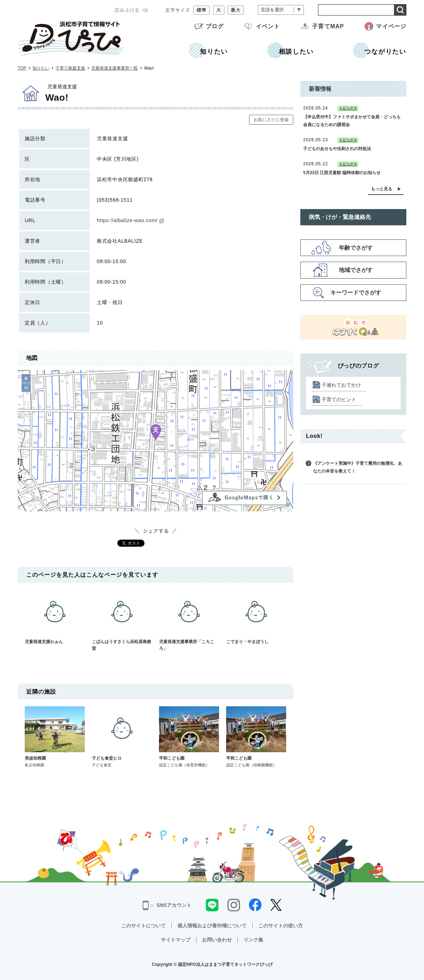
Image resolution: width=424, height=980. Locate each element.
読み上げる (127, 10)
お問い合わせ (217, 940)
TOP (22, 68)
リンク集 (253, 940)
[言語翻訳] (281, 10)
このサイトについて (143, 926)
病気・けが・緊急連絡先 (340, 217)
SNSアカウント (167, 905)
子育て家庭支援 (70, 68)
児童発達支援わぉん (55, 617)
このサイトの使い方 (281, 926)
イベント (268, 26)
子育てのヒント (339, 399)
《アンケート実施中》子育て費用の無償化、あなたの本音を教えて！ (358, 467)
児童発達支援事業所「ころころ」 (189, 620)
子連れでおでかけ (341, 385)
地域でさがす (356, 270)
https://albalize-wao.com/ (130, 220)
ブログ (215, 26)
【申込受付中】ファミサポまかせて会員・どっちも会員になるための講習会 (352, 121)
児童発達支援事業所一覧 (114, 68)
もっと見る (382, 189)
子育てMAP (328, 26)
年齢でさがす (356, 248)
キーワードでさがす (356, 293)
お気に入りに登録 (271, 120)
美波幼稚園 (55, 737)
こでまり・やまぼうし (256, 617)
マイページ (391, 26)
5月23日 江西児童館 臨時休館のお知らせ (342, 173)
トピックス (348, 108)
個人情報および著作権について (212, 926)
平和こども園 (189, 737)
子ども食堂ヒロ (122, 737)
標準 (201, 10)
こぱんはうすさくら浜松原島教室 (122, 620)
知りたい (41, 68)
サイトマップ (176, 940)
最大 (236, 10)
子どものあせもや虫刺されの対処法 (337, 149)
